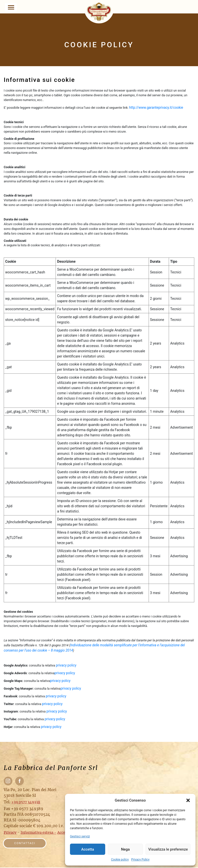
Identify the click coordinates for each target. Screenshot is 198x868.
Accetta (88, 849)
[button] (188, 800)
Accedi (63, 833)
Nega (125, 849)
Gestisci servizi (80, 836)
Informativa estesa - (38, 833)
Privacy (10, 833)
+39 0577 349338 (26, 802)
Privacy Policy (140, 860)
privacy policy (66, 665)
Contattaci (26, 844)
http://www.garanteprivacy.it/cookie (157, 107)
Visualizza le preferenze (168, 849)
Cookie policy (120, 860)
